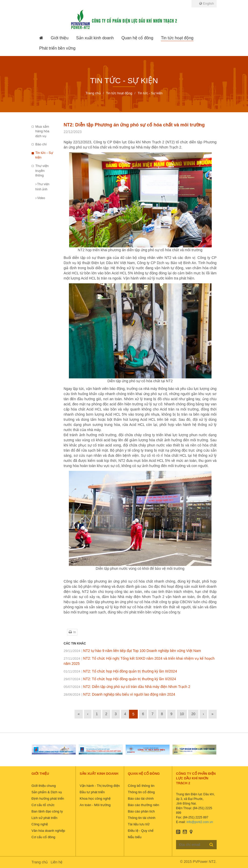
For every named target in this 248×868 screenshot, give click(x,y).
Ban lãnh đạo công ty (47, 811)
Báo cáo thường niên (144, 805)
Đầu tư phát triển (92, 792)
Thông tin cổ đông (141, 792)
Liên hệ (57, 862)
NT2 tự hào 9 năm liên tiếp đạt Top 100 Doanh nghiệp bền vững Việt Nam (132, 651)
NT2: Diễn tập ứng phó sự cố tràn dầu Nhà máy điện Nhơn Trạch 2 (127, 687)
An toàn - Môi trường (95, 805)
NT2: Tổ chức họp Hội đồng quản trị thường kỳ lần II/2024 (120, 679)
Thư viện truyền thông (42, 171)
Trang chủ (40, 862)
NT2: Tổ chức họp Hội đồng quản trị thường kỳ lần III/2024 (120, 671)
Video (40, 198)
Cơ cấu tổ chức (43, 805)
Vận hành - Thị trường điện (100, 786)
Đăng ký (211, 844)
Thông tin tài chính (142, 818)
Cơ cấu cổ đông (43, 837)
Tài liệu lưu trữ (139, 824)
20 (193, 714)
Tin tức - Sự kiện (44, 155)
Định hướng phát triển (48, 799)
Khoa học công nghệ (95, 799)
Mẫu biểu (135, 837)
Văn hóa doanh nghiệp (48, 831)
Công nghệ (40, 824)
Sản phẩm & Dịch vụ (47, 792)
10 (182, 714)
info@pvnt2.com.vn (200, 822)
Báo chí (41, 144)
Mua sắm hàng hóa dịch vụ (42, 131)
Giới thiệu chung (44, 786)
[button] (60, 38)
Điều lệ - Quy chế (141, 831)
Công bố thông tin (141, 786)
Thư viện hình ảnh (43, 187)
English (206, 3)
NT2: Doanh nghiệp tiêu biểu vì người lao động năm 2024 (120, 694)
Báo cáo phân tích (141, 811)
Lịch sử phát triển (45, 818)
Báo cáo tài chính (141, 799)
